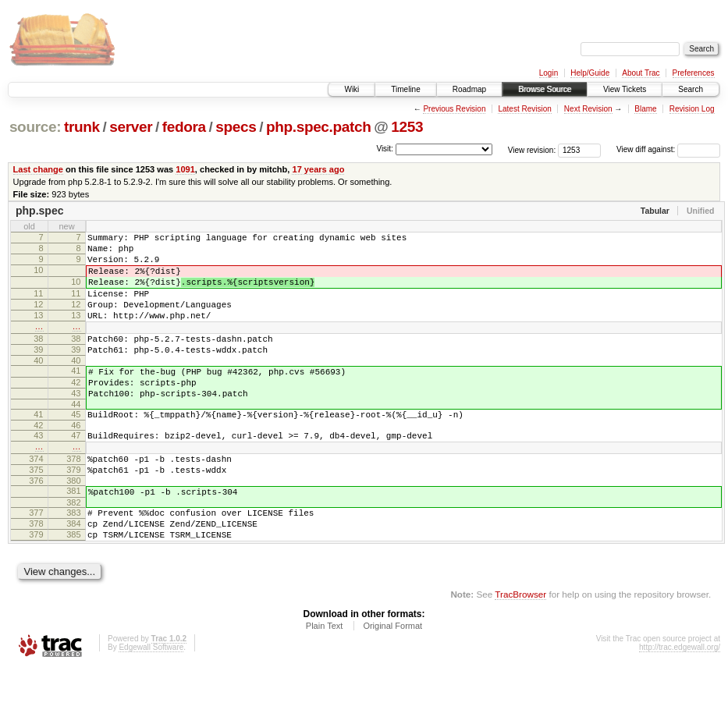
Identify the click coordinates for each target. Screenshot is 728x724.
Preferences (694, 73)
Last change (38, 169)
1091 (185, 169)
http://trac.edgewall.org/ (680, 703)
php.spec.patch (319, 127)
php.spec (39, 211)
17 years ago (318, 169)
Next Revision (588, 109)
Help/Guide (590, 73)
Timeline (405, 89)
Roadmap (469, 89)
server (131, 127)
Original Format (392, 682)
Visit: (385, 149)
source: (35, 127)
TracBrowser (520, 650)
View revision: (532, 149)
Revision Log (692, 109)
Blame (645, 109)
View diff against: (668, 149)
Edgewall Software (151, 703)
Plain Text (325, 682)
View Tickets (625, 89)
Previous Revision (454, 109)
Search (691, 89)
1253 (407, 127)
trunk (82, 127)
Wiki (352, 89)
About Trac (641, 73)
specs (236, 127)
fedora (184, 127)
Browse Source (545, 89)
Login (549, 73)
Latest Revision (524, 109)
